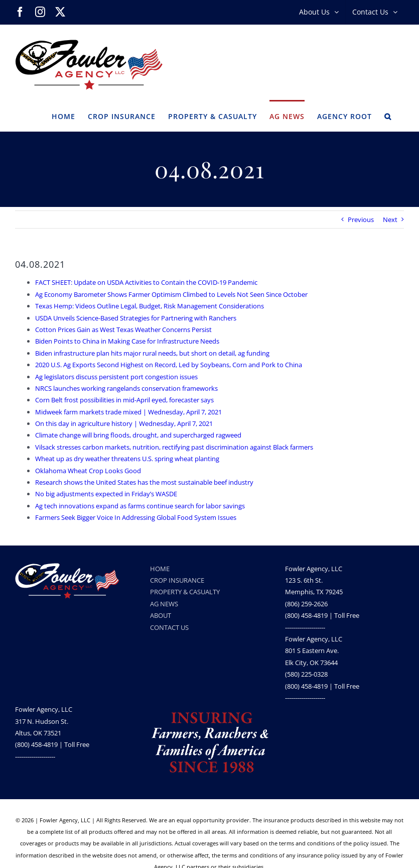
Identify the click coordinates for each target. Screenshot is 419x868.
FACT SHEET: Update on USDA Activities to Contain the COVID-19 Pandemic (146, 282)
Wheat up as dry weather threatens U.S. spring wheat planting (127, 459)
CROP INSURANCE (177, 580)
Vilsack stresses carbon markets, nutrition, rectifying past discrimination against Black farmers (174, 447)
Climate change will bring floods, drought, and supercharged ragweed (138, 435)
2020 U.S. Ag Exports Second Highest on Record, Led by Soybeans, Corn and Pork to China (169, 365)
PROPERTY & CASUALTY (185, 592)
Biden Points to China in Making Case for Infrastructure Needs (127, 341)
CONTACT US (169, 627)
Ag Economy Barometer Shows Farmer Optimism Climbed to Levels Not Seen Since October (171, 294)
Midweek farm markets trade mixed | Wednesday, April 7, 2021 (128, 412)
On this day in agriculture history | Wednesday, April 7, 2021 (124, 423)
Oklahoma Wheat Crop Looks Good (88, 471)
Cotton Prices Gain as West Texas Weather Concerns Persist (123, 330)
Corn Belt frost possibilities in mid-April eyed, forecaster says (124, 400)
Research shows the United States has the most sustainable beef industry (144, 482)
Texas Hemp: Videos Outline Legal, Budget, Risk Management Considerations (150, 306)
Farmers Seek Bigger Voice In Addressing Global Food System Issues (136, 517)
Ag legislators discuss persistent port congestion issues (116, 377)
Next (390, 220)
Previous (361, 220)
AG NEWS (164, 604)
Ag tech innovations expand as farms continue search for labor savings (140, 506)
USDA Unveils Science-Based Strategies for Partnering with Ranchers (136, 318)
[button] (388, 116)
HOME (160, 569)
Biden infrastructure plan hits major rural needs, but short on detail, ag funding (152, 353)
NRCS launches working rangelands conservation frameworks (126, 388)
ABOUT (161, 615)
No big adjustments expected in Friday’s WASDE (106, 494)
